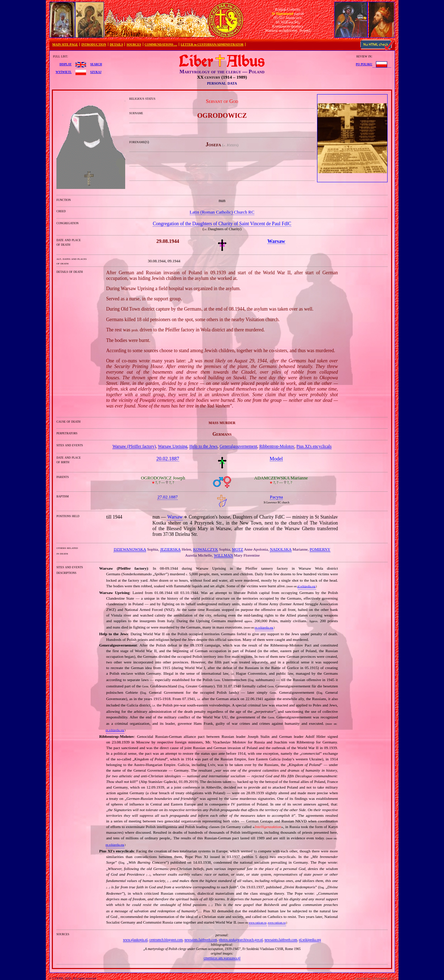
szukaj (96, 72)
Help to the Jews (203, 446)
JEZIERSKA (170, 549)
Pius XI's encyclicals (314, 446)
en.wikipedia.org (264, 628)
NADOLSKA (281, 549)
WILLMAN (224, 555)
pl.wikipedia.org (306, 586)
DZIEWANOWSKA (130, 549)
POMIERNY (320, 549)
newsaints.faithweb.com (201, 940)
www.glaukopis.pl (135, 940)
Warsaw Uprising (173, 446)
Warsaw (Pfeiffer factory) (134, 446)
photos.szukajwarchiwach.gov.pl (241, 940)
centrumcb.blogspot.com (166, 940)
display (66, 64)
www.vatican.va (257, 923)
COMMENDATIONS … (161, 44)
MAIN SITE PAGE (65, 44)
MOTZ (238, 549)
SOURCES (134, 44)
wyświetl (64, 72)
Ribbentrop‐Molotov (277, 446)
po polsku (364, 64)
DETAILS (116, 44)
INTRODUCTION (94, 44)
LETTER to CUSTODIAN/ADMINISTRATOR (212, 44)
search (96, 64)
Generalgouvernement (239, 446)
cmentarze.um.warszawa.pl (222, 958)
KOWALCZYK (205, 549)
